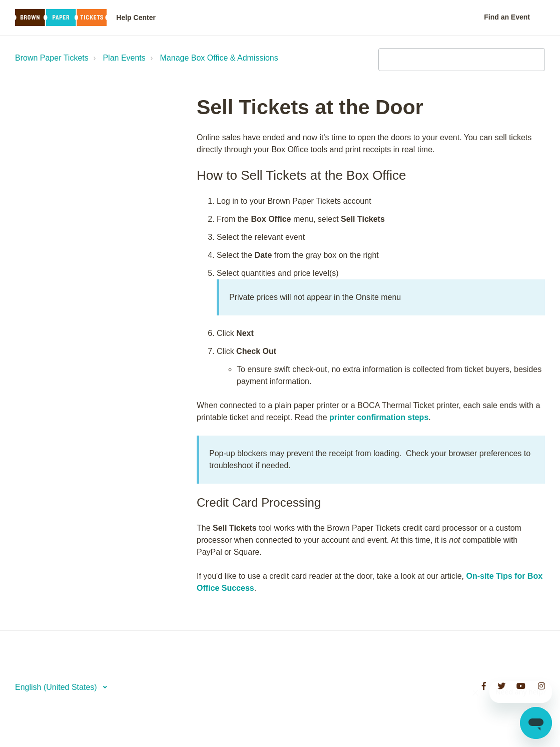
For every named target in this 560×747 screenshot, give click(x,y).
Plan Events (124, 58)
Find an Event (507, 17)
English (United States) (57, 687)
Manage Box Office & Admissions (219, 58)
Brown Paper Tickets (52, 58)
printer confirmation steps (379, 417)
